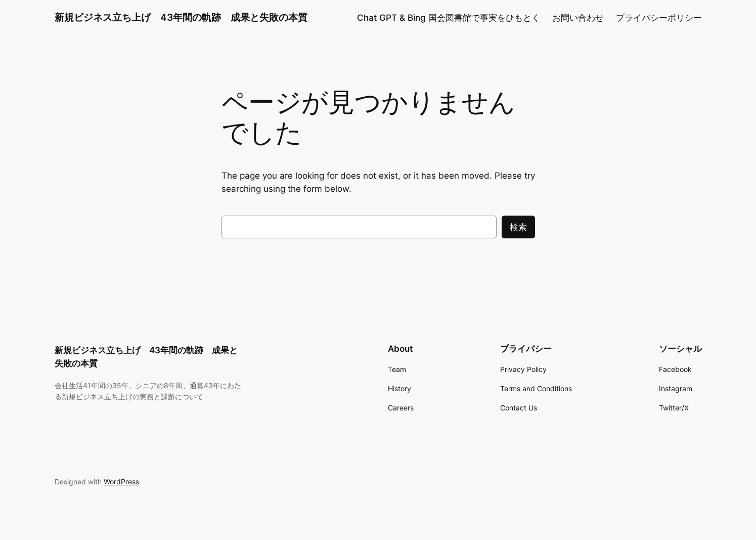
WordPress (121, 482)
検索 (518, 227)
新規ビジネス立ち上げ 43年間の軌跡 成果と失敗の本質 (181, 17)
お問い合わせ (578, 18)
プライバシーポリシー (659, 18)
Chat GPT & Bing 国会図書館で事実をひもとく (449, 18)
